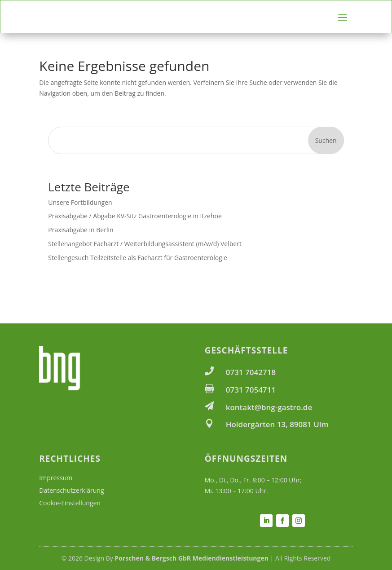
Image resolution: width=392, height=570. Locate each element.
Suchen (326, 140)
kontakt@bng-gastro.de (269, 407)
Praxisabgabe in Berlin (81, 230)
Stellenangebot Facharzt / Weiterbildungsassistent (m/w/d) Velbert (145, 244)
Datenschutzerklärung (71, 490)
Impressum (56, 478)
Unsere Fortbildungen (80, 202)
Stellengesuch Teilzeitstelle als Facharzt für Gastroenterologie (138, 258)
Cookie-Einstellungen (70, 503)
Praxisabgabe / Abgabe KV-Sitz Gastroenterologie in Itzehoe (135, 216)
